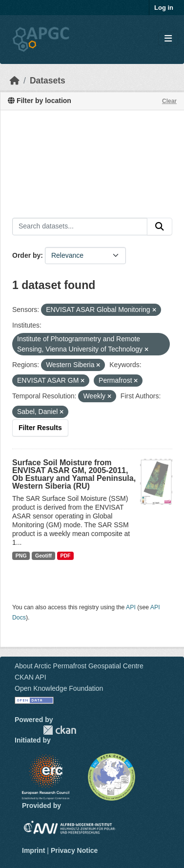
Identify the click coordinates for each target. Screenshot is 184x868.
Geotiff (43, 556)
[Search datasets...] (80, 227)
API (131, 607)
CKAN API (31, 677)
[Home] (15, 81)
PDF (65, 556)
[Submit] (160, 227)
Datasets (48, 81)
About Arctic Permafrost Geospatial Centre (79, 666)
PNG (21, 556)
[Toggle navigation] (168, 39)
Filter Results (40, 428)
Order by (26, 255)
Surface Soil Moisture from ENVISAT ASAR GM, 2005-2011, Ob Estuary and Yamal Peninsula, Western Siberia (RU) (74, 474)
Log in (164, 8)
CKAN (60, 730)
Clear (169, 101)
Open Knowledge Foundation (59, 688)
